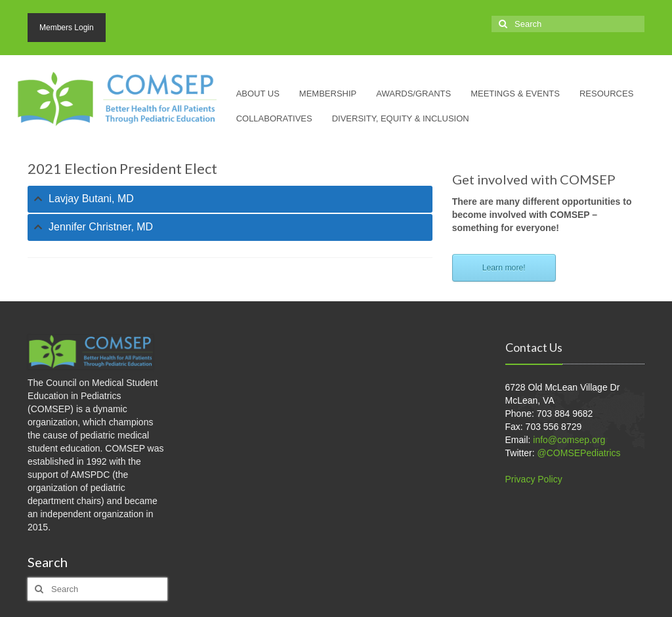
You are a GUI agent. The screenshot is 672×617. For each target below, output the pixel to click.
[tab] (230, 199)
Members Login (67, 28)
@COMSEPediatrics (579, 453)
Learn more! (504, 268)
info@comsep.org (569, 440)
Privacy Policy (534, 479)
